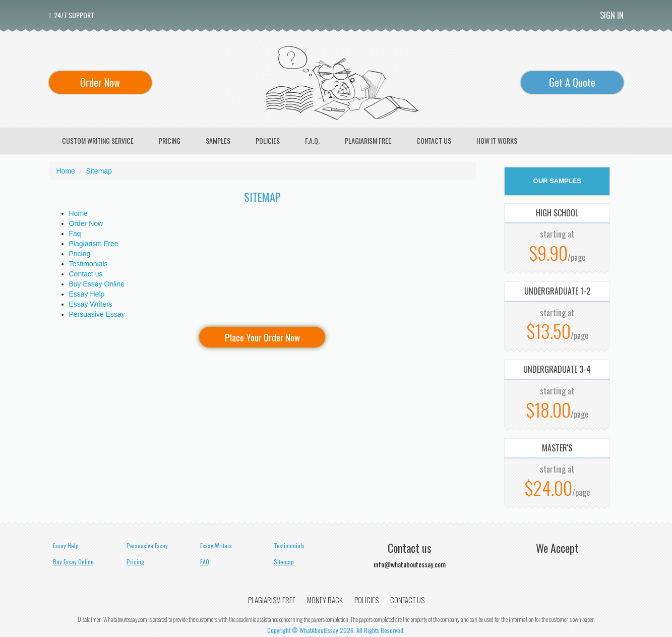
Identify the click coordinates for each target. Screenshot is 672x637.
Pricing (80, 254)
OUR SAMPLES (557, 181)
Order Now (100, 82)
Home (78, 213)
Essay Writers (91, 304)
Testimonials (88, 264)
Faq (75, 234)
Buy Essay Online (97, 284)
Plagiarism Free (94, 244)
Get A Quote (572, 82)
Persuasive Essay (97, 314)
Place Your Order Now (262, 337)
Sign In (612, 15)
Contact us (86, 274)
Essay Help (87, 294)
